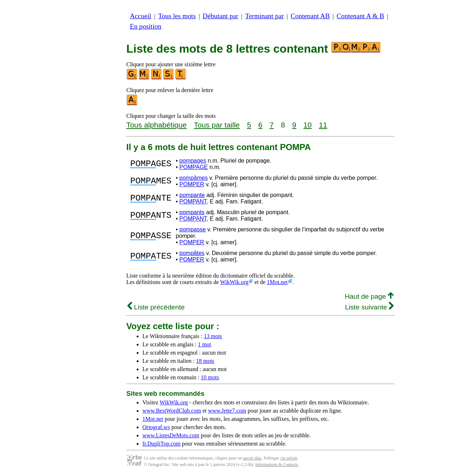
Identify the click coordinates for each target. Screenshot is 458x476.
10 (308, 125)
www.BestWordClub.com (172, 411)
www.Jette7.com (227, 411)
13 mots (213, 336)
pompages (193, 161)
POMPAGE (194, 167)
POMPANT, (194, 201)
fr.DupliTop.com (161, 444)
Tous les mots (177, 16)
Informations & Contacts (276, 465)
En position (146, 26)
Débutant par (220, 16)
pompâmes (193, 178)
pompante (192, 195)
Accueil (141, 16)
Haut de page (369, 296)
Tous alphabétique (157, 125)
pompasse (193, 229)
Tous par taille (217, 125)
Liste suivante (369, 307)
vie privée (289, 458)
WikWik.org (234, 282)
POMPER (192, 184)
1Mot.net (277, 282)
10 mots (210, 377)
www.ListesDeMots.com (171, 435)
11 (323, 125)
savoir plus (252, 458)
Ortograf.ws (156, 427)
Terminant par (264, 16)
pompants (192, 212)
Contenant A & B (360, 16)
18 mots (205, 361)
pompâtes (192, 253)
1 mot (204, 344)
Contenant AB (310, 16)
